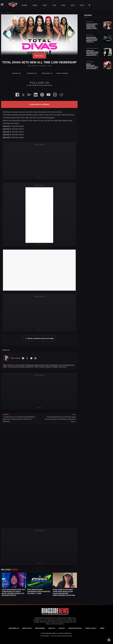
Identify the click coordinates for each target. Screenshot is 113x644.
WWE (35, 5)
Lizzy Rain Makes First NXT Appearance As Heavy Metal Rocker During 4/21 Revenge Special (14, 592)
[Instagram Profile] (35, 358)
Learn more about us (58, 624)
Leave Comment (62, 73)
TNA (54, 5)
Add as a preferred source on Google (39, 338)
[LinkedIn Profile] (31, 358)
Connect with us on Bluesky (39, 104)
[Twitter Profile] (27, 358)
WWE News (9, 13)
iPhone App (17, 73)
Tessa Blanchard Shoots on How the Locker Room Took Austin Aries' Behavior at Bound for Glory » (60, 419)
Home (24, 5)
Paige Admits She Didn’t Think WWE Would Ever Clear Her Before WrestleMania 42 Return (64, 592)
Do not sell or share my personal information (61, 636)
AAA (63, 5)
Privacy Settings (45, 636)
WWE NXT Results (92, 48)
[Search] (89, 5)
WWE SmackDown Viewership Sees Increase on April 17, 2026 (39, 592)
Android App (32, 73)
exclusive (48, 622)
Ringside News (50, 618)
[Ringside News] (55, 615)
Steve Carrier (32, 66)
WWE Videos (90, 62)
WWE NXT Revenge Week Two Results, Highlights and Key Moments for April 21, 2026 (93, 55)
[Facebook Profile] (23, 358)
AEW (45, 5)
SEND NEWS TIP (47, 73)
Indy (82, 5)
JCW (72, 5)
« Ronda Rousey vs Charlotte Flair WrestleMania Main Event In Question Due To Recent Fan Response (19, 419)
